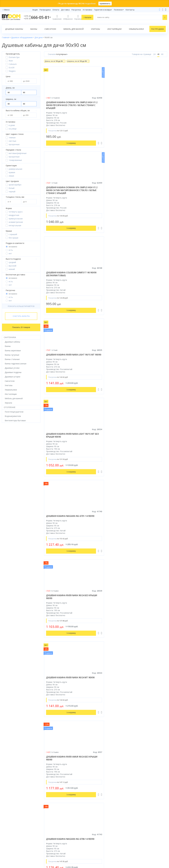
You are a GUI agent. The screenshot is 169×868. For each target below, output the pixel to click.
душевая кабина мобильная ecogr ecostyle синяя (105, 700)
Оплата (56, 10)
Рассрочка (76, 10)
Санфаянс (6, 821)
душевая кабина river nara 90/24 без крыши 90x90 (62, 277)
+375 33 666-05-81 (138, 806)
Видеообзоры (50, 839)
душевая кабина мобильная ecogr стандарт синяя (63, 700)
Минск (7, 10)
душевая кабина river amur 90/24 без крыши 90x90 (147, 277)
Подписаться (106, 847)
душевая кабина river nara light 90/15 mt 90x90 (62, 192)
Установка (87, 10)
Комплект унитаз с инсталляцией (17, 839)
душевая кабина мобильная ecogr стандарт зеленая (63, 763)
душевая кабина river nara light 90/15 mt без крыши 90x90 (104, 193)
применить (105, 3)
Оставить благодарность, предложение (147, 845)
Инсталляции (114, 29)
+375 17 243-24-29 (138, 810)
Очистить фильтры (21, 316)
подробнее (90, 3)
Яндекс (28, 848)
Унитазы (95, 29)
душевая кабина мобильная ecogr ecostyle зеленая (147, 700)
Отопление (10, 407)
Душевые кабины (14, 29)
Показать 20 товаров (21, 327)
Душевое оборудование (13, 802)
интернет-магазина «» (24, 843)
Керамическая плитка (12, 825)
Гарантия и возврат (103, 10)
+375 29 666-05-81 (131, 802)
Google (19, 848)
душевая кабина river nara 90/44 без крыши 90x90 (104, 526)
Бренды (47, 802)
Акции (35, 10)
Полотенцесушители (11, 828)
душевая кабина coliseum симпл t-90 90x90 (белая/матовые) (146, 105)
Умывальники (136, 29)
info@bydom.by (136, 817)
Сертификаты (50, 832)
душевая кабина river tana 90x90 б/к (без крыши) (104, 441)
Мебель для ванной (73, 29)
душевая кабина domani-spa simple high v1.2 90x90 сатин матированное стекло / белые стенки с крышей (105, 107)
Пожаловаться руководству (141, 848)
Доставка (65, 10)
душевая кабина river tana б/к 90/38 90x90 (62, 526)
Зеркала (5, 836)
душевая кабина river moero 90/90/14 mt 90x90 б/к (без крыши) (63, 443)
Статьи (47, 836)
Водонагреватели (10, 832)
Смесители (50, 29)
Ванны (34, 29)
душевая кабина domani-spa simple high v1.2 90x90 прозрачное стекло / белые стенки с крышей (63, 107)
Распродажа (45, 10)
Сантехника (10, 337)
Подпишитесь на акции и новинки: (103, 833)
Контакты (130, 10)
